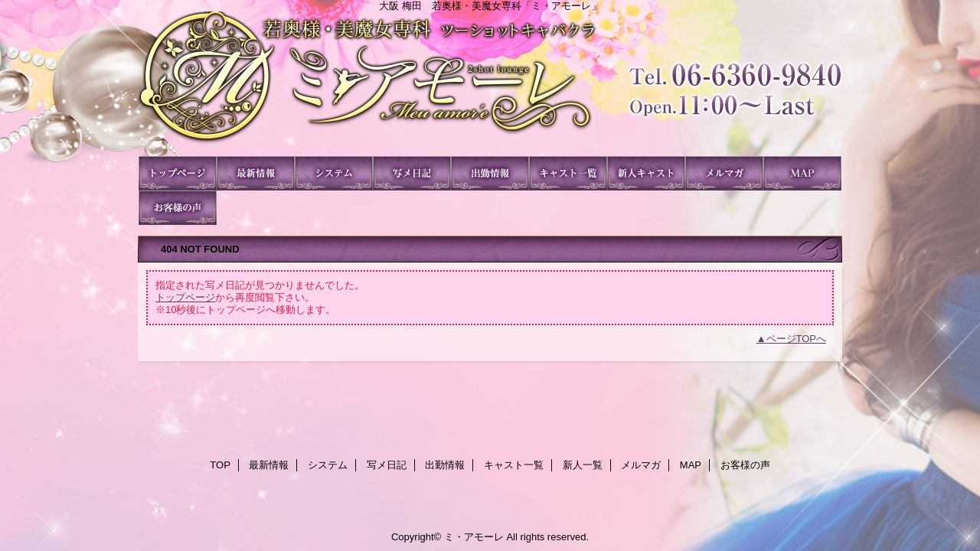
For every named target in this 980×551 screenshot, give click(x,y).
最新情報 (256, 173)
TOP (178, 173)
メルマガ (724, 173)
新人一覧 (646, 173)
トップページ (185, 297)
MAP (802, 173)
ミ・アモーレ (490, 84)
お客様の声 (178, 208)
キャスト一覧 (568, 173)
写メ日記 (412, 173)
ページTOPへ (797, 339)
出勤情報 (490, 173)
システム (334, 173)
